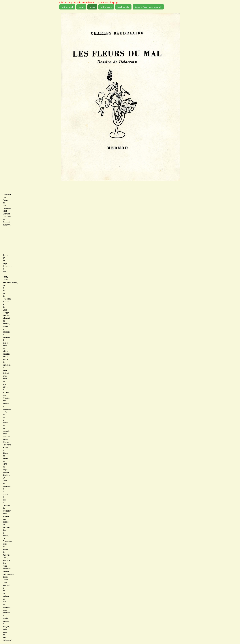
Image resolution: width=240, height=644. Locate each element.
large (92, 7)
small (81, 7)
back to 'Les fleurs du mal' (148, 7)
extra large (106, 7)
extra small (67, 7)
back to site (123, 7)
